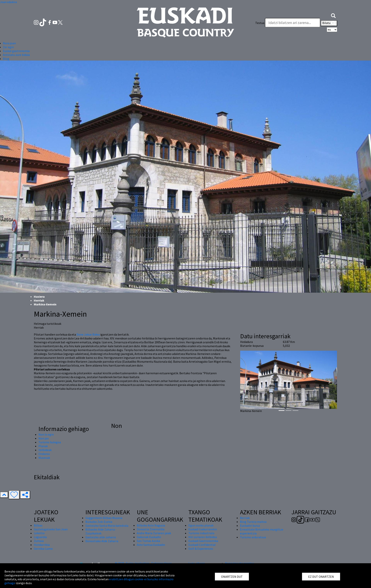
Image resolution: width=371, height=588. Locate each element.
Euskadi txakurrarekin (203, 529)
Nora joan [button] (9, 43)
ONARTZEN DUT (232, 577)
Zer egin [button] (8, 47)
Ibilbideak (45, 450)
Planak (43, 446)
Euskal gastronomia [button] (16, 51)
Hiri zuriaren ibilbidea (203, 537)
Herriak (39, 300)
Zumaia (39, 541)
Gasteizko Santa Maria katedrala (107, 526)
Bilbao (38, 525)
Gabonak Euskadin (149, 537)
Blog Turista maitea (253, 522)
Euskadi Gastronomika (203, 541)
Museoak (44, 458)
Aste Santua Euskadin (151, 545)
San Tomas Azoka (148, 541)
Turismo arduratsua (253, 537)
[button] (333, 15)
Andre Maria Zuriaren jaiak (154, 533)
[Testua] (293, 23)
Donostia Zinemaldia (151, 529)
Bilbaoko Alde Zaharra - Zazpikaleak (101, 531)
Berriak (245, 518)
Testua (260, 23)
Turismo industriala (201, 533)
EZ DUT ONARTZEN (321, 577)
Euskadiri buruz (250, 526)
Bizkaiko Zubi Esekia (99, 522)
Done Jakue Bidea (88, 334)
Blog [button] (6, 59)
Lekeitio (39, 533)
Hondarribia (42, 545)
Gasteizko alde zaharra (101, 537)
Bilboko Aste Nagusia (151, 525)
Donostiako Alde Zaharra (102, 541)
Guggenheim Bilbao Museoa (104, 518)
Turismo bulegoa (50, 442)
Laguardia (40, 537)
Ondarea (44, 454)
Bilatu (329, 23)
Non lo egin (46, 434)
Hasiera (39, 297)
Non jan (44, 438)
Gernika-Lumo (43, 549)
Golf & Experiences (201, 549)
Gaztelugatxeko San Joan (51, 529)
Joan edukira (8, 2)
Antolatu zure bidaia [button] (16, 55)
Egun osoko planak (201, 525)
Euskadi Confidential (202, 545)
